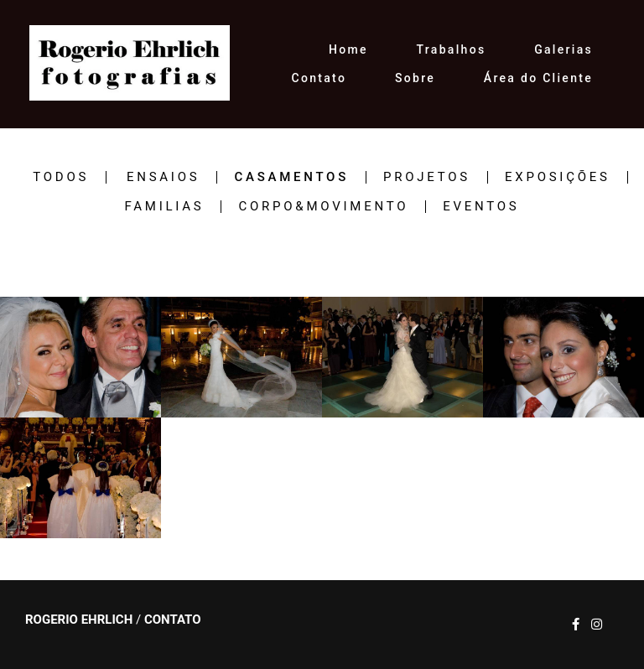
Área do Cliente (538, 78)
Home (348, 49)
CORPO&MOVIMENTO (323, 207)
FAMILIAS (164, 207)
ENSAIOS (163, 177)
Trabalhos (451, 49)
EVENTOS (481, 207)
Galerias (563, 49)
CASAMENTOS (291, 177)
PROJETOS (427, 177)
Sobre (415, 78)
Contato (319, 78)
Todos (61, 177)
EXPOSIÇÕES (558, 177)
